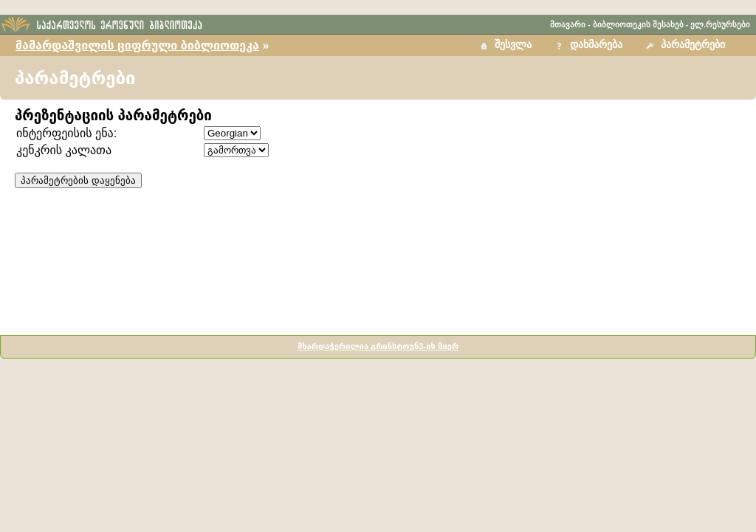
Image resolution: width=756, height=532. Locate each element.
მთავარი (568, 24)
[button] (687, 45)
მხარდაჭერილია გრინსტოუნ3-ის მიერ (378, 346)
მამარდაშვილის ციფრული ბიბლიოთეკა (137, 45)
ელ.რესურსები (720, 24)
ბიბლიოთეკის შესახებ (638, 24)
